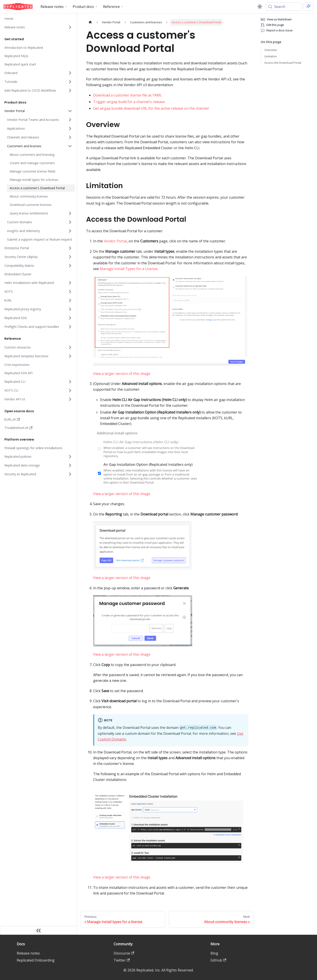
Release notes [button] (52, 7)
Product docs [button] (83, 7)
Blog (214, 953)
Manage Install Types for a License (129, 269)
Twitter (122, 960)
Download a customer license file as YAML (128, 95)
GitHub (218, 960)
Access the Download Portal (283, 63)
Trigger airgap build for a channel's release (129, 102)
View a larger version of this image (122, 374)
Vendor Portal (115, 241)
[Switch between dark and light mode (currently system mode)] (260, 7)
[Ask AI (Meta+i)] (308, 7)
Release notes (28, 953)
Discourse (124, 953)
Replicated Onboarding (36, 960)
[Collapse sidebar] (39, 930)
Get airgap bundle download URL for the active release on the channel (151, 108)
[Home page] (90, 22)
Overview (271, 50)
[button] (38, 27)
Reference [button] (111, 7)
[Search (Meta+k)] (284, 7)
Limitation (271, 56)
